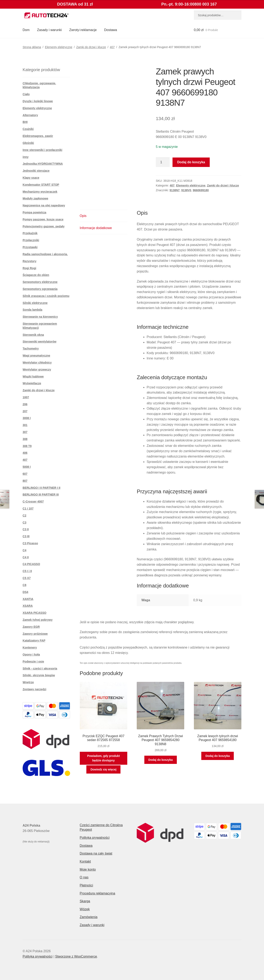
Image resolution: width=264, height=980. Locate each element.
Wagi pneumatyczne (36, 356)
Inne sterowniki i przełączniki (42, 150)
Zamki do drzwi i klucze (91, 47)
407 (112, 47)
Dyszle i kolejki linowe (38, 101)
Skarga (85, 901)
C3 (24, 522)
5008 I (27, 467)
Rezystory (30, 261)
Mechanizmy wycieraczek (40, 192)
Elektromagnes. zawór (38, 136)
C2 (24, 515)
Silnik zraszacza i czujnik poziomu (46, 296)
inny (26, 157)
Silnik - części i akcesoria (40, 668)
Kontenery (30, 648)
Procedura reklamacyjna (98, 893)
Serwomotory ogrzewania (40, 289)
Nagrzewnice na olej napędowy (44, 205)
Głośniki (28, 143)
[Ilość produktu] (163, 162)
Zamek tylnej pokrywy (38, 620)
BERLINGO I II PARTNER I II (41, 488)
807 (25, 481)
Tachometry (31, 349)
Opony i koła (31, 654)
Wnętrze (28, 682)
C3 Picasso (30, 543)
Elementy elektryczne (59, 47)
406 (25, 453)
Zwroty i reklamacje (83, 30)
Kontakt (85, 861)
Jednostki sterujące (36, 171)
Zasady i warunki (49, 30)
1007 (26, 397)
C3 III (26, 536)
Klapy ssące (31, 178)
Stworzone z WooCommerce (76, 956)
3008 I (27, 418)
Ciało (26, 94)
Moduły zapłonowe (35, 198)
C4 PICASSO (31, 564)
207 (25, 411)
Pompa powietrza (34, 212)
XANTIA (28, 599)
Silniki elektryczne (35, 303)
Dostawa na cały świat (96, 853)
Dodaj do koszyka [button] (161, 760)
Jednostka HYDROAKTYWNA (43, 164)
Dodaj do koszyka (191, 162)
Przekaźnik (30, 233)
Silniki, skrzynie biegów (39, 675)
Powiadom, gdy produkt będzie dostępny (104, 758)
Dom (26, 30)
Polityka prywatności (95, 838)
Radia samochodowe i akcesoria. (45, 254)
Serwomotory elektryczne (40, 282)
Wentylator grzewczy (37, 370)
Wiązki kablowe (33, 376)
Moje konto (88, 869)
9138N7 (175, 190)
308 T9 (27, 446)
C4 (24, 550)
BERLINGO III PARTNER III (41, 495)
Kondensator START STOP (41, 185)
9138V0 (186, 190)
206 (25, 404)
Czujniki (28, 129)
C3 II (26, 529)
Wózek (85, 909)
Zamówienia (89, 917)
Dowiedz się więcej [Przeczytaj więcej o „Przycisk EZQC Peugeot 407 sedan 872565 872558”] (103, 769)
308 (25, 439)
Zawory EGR (31, 627)
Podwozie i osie (33, 661)
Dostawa (111, 30)
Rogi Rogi (29, 268)
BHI (25, 122)
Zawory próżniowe (35, 634)
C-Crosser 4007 (33, 502)
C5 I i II (27, 571)
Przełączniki (31, 240)
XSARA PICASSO (34, 613)
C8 (24, 585)
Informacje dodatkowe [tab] (96, 228)
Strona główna (32, 47)
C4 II (26, 557)
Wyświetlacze (32, 383)
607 (25, 474)
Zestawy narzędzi (34, 689)
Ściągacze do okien (36, 275)
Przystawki (30, 247)
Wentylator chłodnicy (37, 363)
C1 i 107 (28, 509)
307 (25, 432)
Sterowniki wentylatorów (39, 342)
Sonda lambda (32, 310)
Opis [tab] (83, 216)
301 (25, 425)
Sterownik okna (33, 335)
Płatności (86, 885)
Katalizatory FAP (34, 641)
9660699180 (201, 190)
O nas (84, 877)
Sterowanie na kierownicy (40, 317)
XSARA (28, 606)
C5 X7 (27, 578)
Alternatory (30, 115)
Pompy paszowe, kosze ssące (43, 219)
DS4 (25, 592)
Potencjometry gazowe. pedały (44, 226)
